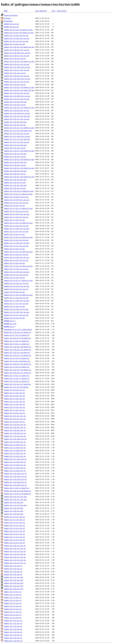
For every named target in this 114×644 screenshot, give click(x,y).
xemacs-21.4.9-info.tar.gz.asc (17, 38)
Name (6, 11)
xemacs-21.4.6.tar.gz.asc (14, 292)
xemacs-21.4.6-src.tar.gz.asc (16, 289)
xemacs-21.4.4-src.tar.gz (14, 528)
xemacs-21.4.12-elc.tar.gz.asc (17, 76)
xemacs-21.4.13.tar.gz (13, 638)
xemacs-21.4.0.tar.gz (13, 592)
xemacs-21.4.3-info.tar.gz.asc (17, 243)
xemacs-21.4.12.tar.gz (13, 632)
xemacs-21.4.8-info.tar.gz (15, 465)
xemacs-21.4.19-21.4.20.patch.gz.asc (19, 159)
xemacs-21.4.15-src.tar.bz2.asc (17, 116)
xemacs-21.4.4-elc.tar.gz (14, 401)
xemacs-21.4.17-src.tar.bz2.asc (17, 139)
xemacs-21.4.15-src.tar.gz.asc (17, 119)
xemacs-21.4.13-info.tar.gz (15, 482)
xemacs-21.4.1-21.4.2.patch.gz (17, 341)
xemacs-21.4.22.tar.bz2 (14, 508)
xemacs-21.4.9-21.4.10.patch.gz (17, 361)
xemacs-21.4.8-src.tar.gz (14, 540)
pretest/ (7, 18)
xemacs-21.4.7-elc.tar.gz (14, 410)
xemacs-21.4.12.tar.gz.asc (15, 84)
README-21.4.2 (10, 321)
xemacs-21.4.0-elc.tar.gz (14, 390)
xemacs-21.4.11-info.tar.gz (15, 479)
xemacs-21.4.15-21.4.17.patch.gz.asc (19, 108)
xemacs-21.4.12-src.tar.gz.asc (17, 82)
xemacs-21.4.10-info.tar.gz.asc (17, 53)
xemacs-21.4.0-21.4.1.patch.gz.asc (18, 194)
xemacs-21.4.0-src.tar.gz (14, 517)
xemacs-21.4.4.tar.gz (13, 603)
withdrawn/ (8, 21)
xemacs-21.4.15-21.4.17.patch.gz (17, 384)
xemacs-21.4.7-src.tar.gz (14, 537)
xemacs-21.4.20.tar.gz (13, 574)
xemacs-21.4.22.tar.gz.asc (15, 188)
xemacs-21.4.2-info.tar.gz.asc (17, 229)
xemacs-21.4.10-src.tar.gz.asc (17, 56)
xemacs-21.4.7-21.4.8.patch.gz (17, 335)
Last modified (41, 11)
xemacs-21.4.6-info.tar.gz (15, 462)
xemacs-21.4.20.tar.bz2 (14, 514)
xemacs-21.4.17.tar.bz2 (14, 577)
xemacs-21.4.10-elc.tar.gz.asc (17, 50)
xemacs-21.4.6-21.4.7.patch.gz (17, 376)
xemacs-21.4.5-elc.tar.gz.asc (16, 269)
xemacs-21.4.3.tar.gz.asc (14, 249)
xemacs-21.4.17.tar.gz (13, 626)
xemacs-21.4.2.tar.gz (13, 597)
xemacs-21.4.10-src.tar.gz (15, 546)
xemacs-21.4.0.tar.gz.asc (14, 206)
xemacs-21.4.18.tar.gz (13, 572)
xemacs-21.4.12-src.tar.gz (15, 551)
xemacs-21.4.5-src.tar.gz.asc (16, 275)
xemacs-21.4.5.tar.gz (13, 606)
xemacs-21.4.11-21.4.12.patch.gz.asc (19, 61)
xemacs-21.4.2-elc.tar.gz (14, 399)
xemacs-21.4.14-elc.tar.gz (15, 430)
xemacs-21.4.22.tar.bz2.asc (15, 185)
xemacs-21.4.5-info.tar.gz (15, 456)
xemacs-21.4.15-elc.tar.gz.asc (17, 110)
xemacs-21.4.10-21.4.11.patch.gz (17, 350)
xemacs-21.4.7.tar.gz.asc (14, 306)
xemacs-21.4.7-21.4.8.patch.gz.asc (18, 295)
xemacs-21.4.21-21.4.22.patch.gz (17, 338)
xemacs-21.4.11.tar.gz (13, 623)
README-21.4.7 (10, 327)
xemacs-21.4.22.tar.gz (13, 569)
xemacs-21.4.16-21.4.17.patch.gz (17, 373)
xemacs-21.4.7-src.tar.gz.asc (16, 303)
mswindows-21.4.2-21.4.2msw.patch (18, 329)
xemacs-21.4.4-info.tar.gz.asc (17, 257)
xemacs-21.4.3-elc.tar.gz (14, 396)
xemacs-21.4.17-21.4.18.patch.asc (18, 131)
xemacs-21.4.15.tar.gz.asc (15, 125)
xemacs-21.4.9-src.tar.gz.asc (16, 41)
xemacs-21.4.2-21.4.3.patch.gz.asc (18, 223)
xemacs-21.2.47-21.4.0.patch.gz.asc (19, 191)
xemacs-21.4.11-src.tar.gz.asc (17, 70)
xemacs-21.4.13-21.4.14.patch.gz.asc (19, 87)
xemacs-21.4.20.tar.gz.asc (15, 174)
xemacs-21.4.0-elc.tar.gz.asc (16, 197)
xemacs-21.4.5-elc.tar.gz (14, 404)
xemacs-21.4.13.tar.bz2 (14, 586)
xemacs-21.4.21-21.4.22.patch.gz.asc (19, 177)
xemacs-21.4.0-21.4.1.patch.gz (17, 344)
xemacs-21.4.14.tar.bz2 (14, 580)
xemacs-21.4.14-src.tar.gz (15, 554)
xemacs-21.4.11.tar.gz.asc (15, 73)
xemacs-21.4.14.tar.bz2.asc (15, 102)
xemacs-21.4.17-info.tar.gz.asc (17, 136)
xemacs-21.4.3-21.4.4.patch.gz (17, 378)
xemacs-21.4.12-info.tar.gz (15, 476)
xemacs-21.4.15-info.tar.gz (15, 439)
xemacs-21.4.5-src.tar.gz (14, 531)
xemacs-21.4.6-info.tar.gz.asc (17, 286)
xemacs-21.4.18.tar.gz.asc (15, 157)
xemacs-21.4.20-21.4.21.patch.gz (17, 364)
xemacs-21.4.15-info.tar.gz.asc (17, 113)
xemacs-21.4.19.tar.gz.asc (15, 165)
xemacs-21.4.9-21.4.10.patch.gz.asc (19, 33)
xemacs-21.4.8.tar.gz (13, 615)
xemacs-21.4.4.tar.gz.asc (14, 263)
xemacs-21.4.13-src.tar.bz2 (15, 499)
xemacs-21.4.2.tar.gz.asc (14, 234)
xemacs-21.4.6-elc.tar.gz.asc (16, 283)
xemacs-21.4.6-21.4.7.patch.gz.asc (18, 280)
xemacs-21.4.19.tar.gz (13, 641)
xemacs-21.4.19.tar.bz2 (14, 589)
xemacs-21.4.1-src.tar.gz (14, 520)
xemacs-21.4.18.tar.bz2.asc (15, 154)
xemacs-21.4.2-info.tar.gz (15, 450)
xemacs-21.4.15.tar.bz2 (14, 583)
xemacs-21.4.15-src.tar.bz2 (15, 497)
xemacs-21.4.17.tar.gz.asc (15, 148)
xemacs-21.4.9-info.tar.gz (15, 471)
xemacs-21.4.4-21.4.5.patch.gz (17, 358)
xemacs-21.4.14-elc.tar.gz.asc (17, 93)
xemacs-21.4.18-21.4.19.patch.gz (17, 491)
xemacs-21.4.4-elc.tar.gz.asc (16, 254)
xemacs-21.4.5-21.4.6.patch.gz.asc (18, 266)
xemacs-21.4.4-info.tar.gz (15, 453)
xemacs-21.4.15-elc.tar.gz (15, 433)
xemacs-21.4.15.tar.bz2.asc (15, 122)
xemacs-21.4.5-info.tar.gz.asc (17, 272)
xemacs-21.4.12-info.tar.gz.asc (17, 79)
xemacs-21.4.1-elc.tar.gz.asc (16, 211)
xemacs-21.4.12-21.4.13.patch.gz (17, 355)
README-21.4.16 (10, 324)
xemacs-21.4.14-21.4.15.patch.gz (17, 494)
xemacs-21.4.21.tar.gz (13, 566)
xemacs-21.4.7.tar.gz (13, 612)
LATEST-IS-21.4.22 (11, 24)
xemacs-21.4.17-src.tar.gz (15, 563)
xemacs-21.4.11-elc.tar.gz (15, 416)
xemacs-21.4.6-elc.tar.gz (14, 407)
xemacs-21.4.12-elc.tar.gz (15, 419)
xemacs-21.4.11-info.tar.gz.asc (17, 67)
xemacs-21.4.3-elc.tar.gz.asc (16, 240)
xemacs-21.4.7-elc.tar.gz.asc (16, 298)
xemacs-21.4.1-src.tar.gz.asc (16, 217)
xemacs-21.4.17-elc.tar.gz (15, 436)
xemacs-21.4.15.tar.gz (13, 629)
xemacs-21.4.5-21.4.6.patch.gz (17, 367)
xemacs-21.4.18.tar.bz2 (14, 511)
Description (62, 11)
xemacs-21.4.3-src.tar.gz (14, 525)
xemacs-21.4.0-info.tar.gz (15, 445)
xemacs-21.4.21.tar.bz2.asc (15, 180)
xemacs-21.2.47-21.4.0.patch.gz (17, 352)
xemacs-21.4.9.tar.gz (13, 618)
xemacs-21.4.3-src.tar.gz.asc (16, 246)
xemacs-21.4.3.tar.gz (13, 600)
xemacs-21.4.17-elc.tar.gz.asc (17, 133)
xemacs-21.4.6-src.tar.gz (14, 534)
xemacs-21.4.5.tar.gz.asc (14, 278)
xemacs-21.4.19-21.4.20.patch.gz (17, 347)
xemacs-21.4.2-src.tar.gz (14, 523)
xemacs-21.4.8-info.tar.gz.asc (17, 312)
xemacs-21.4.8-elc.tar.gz (14, 413)
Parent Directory (11, 15)
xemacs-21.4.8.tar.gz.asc (14, 318)
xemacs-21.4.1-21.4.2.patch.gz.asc (18, 208)
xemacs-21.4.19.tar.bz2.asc (15, 162)
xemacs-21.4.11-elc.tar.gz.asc (17, 64)
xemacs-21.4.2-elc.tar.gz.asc (16, 226)
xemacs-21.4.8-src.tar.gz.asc (16, 315)
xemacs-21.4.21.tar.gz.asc (15, 182)
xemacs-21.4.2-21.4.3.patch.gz (17, 488)
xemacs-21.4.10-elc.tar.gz (15, 427)
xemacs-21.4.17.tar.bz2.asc (15, 145)
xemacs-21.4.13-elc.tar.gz (15, 425)
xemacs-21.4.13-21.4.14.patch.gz (17, 370)
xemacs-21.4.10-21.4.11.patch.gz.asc (19, 47)
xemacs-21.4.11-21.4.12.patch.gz (17, 332)
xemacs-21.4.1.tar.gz (13, 595)
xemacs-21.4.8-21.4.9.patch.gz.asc (18, 30)
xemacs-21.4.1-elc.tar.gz (14, 393)
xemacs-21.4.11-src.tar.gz (15, 548)
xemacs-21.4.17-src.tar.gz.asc (17, 142)
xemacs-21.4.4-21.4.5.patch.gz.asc (18, 252)
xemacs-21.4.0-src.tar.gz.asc (16, 203)
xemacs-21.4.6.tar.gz (13, 609)
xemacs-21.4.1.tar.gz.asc (14, 220)
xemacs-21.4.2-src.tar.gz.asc (16, 231)
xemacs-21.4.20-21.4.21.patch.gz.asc (19, 168)
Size (53, 11)
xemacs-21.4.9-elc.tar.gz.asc (16, 35)
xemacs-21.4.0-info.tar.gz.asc (17, 200)
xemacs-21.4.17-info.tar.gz (15, 459)
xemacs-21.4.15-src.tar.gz (15, 557)
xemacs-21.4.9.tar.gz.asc (14, 44)
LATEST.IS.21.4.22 (11, 27)
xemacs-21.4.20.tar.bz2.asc (15, 171)
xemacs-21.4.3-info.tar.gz (15, 442)
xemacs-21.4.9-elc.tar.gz (14, 422)
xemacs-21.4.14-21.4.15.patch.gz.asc (19, 90)
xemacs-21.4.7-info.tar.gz (15, 468)
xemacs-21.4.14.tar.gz (13, 635)
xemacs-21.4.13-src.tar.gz (15, 560)
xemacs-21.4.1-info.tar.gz (15, 448)
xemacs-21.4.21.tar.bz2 (14, 502)
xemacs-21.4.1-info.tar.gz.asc (17, 214)
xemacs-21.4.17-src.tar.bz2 (15, 505)
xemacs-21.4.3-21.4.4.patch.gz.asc (18, 237)
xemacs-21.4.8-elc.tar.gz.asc (16, 309)
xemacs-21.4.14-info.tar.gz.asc (17, 96)
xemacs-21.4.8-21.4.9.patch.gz (17, 381)
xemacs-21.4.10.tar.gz (13, 621)
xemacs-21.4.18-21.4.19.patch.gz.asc (19, 151)
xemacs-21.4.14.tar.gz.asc (15, 105)
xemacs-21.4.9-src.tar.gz (14, 543)
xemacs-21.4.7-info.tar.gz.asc (17, 301)
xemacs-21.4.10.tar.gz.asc (15, 59)
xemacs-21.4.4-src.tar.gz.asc (16, 260)
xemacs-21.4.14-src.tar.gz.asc (17, 99)
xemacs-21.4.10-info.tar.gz (15, 474)
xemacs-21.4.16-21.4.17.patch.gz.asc (19, 128)
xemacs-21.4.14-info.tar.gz (15, 485)
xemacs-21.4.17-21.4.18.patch (16, 387)
